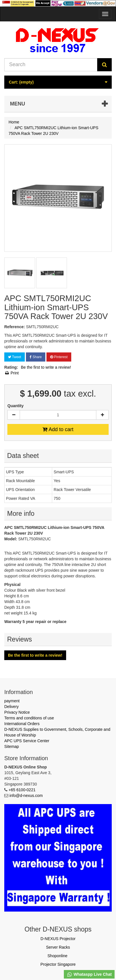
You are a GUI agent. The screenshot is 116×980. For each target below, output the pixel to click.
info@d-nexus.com (26, 796)
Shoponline (58, 956)
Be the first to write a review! (46, 367)
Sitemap (12, 746)
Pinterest (59, 357)
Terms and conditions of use (29, 718)
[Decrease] (14, 415)
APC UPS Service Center (27, 741)
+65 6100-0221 (22, 790)
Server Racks (58, 947)
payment (12, 701)
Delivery (12, 707)
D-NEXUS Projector (58, 939)
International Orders (22, 724)
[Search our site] (51, 65)
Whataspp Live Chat (89, 975)
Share (36, 357)
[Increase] (102, 415)
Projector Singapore (58, 964)
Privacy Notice (17, 712)
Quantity (16, 406)
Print (12, 373)
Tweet (15, 357)
